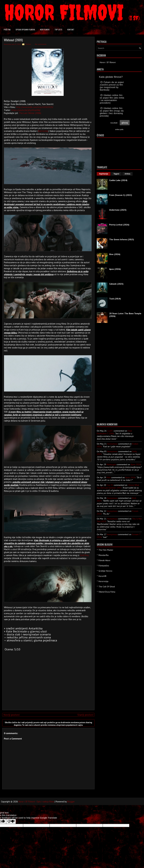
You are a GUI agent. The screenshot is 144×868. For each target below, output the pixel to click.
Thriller (28, 44)
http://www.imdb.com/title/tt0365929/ (35, 107)
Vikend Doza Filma (107, 592)
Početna (7, 30)
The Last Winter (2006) (30, 113)
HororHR (102, 576)
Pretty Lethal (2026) (119, 225)
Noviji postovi (11, 715)
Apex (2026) (115, 269)
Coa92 (110, 431)
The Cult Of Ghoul (107, 587)
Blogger (71, 802)
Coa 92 (110, 485)
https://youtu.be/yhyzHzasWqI (26, 110)
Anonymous (112, 444)
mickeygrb (111, 464)
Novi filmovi (45, 30)
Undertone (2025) (118, 210)
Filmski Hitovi (104, 560)
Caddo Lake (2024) (118, 180)
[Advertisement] (48, 687)
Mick (109, 477)
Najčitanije (104, 174)
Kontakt (71, 30)
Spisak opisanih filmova (25, 30)
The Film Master (106, 550)
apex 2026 (136, 464)
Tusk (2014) (115, 299)
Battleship (43, 131)
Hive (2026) (115, 254)
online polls (119, 129)
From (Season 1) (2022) (121, 195)
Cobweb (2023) (116, 284)
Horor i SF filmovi (108, 62)
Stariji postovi (85, 715)
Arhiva (127, 174)
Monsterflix (104, 555)
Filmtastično (104, 566)
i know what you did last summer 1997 (118, 486)
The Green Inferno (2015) (122, 239)
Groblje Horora (105, 571)
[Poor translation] (11, 821)
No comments (41, 44)
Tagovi (116, 174)
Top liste (58, 30)
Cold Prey (84, 555)
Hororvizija (103, 581)
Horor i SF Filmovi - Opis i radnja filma (36, 802)
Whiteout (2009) (13, 40)
